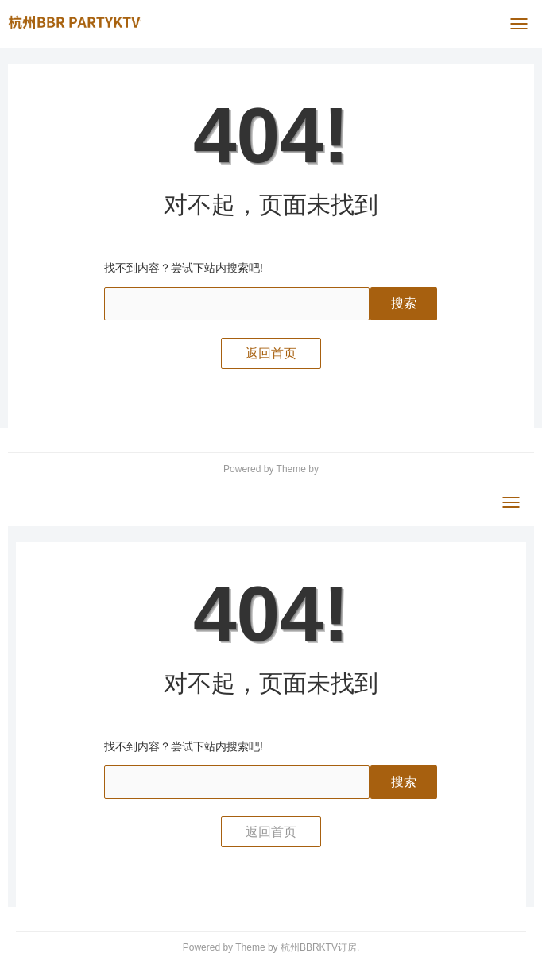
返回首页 (271, 353)
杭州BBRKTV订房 (319, 947)
